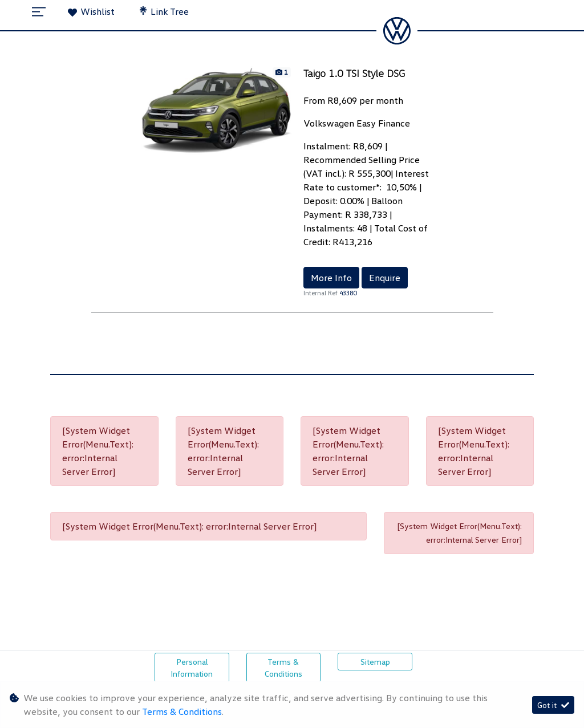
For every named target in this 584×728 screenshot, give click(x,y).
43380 (348, 293)
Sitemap (375, 662)
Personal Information (192, 668)
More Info (331, 278)
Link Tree (164, 11)
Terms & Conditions (283, 668)
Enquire (385, 278)
